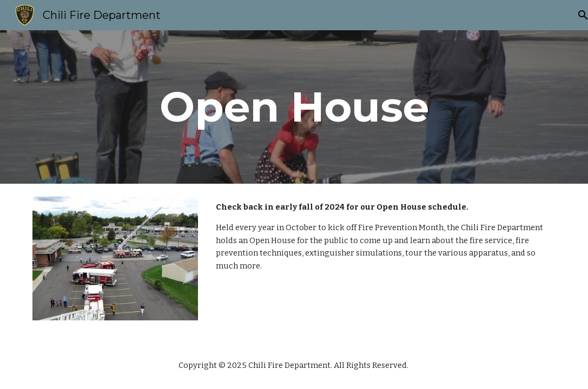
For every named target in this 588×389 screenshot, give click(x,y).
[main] (294, 107)
